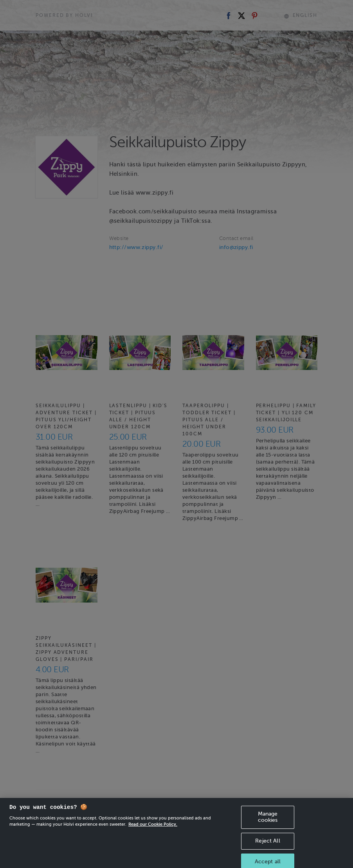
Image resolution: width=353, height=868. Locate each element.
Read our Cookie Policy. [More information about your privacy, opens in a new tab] (153, 832)
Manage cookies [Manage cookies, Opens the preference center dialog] (268, 824)
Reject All (267, 848)
